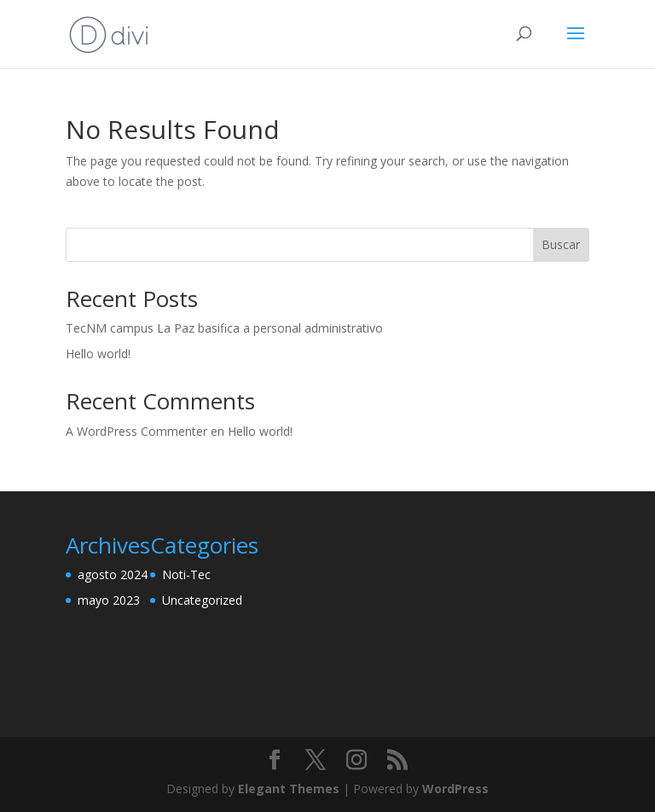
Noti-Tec (186, 574)
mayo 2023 (109, 600)
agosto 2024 (113, 574)
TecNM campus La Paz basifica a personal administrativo (224, 328)
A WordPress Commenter (136, 431)
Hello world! (98, 354)
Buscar (561, 244)
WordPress (455, 789)
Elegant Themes (289, 789)
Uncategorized (202, 600)
